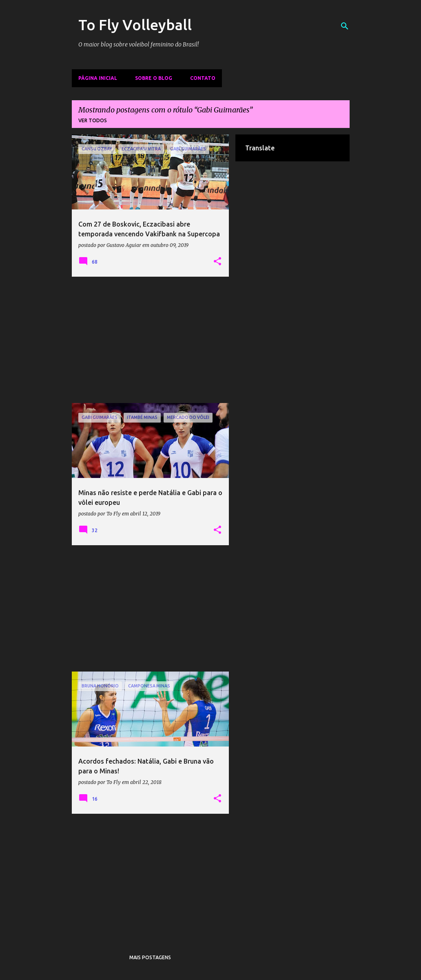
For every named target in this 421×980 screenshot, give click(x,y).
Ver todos (93, 120)
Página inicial (98, 78)
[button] (217, 262)
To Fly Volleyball (135, 25)
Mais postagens (150, 957)
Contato (203, 78)
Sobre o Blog (154, 78)
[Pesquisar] (345, 26)
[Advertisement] (151, 340)
